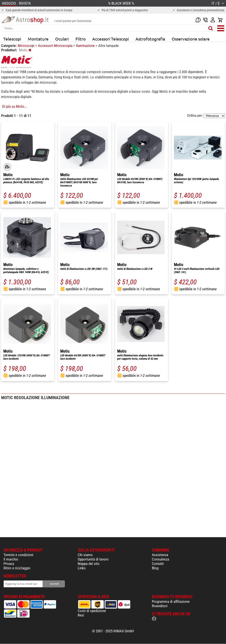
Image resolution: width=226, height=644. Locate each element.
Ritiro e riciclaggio (17, 568)
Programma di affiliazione (171, 601)
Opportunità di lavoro (93, 559)
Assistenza (160, 555)
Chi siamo (85, 555)
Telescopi (12, 39)
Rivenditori (160, 606)
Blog (155, 568)
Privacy (9, 564)
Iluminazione (86, 46)
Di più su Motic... (15, 106)
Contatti (158, 564)
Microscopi (26, 46)
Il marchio (11, 559)
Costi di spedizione (92, 611)
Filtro (81, 39)
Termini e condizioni (18, 555)
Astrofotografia (150, 39)
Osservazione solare (191, 39)
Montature (38, 39)
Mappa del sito (89, 564)
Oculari (62, 39)
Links (82, 568)
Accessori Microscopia (56, 46)
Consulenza (160, 559)
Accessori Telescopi (111, 39)
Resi (81, 615)
